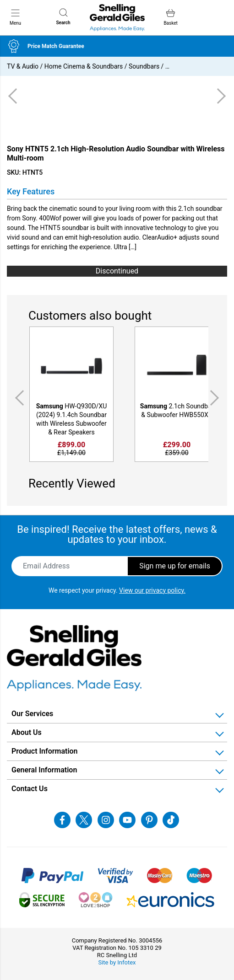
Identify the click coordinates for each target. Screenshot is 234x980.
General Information (44, 770)
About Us (27, 732)
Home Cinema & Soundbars (84, 66)
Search (63, 17)
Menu (15, 17)
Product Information (45, 751)
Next (216, 398)
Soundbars (144, 66)
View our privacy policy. (152, 590)
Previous (18, 398)
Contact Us (30, 789)
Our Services (32, 714)
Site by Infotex (117, 962)
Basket (170, 17)
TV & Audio (23, 66)
